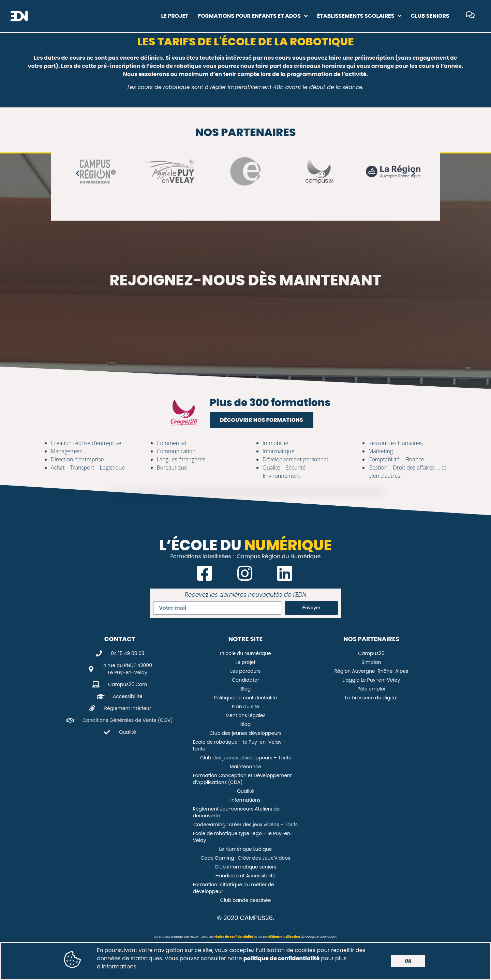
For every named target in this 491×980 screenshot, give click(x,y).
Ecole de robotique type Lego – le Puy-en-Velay (243, 837)
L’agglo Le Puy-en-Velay (371, 680)
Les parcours (246, 671)
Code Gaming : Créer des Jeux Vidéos (245, 858)
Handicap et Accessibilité (245, 876)
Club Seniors (430, 16)
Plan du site (245, 707)
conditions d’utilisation (281, 937)
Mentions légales (245, 715)
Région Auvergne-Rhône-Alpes (371, 671)
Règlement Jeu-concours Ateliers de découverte (236, 812)
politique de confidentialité (282, 960)
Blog (245, 689)
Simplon (371, 662)
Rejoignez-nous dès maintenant (245, 280)
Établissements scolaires (359, 16)
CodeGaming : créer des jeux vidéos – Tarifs (245, 825)
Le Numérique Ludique (246, 849)
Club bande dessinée (246, 900)
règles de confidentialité (234, 937)
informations (246, 800)
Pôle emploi (371, 689)
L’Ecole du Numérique (245, 653)
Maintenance (245, 767)
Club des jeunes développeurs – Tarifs (245, 758)
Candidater (245, 680)
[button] (78, 173)
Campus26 (371, 653)
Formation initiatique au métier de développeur (233, 888)
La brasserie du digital (371, 698)
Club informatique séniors (246, 867)
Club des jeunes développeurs (245, 733)
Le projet (175, 16)
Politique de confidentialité (245, 698)
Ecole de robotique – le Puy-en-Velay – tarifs (239, 745)
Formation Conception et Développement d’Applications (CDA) (242, 779)
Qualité (245, 791)
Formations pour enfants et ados (253, 16)
